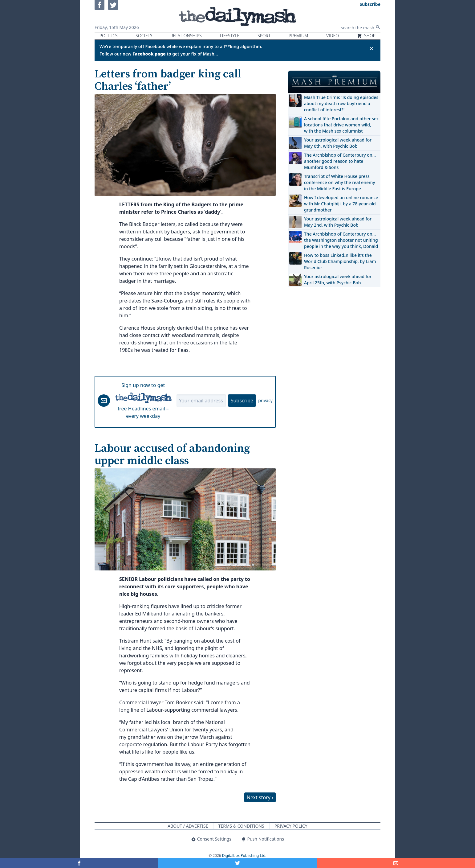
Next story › (260, 797)
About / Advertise (188, 826)
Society (144, 36)
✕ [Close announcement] (371, 48)
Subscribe (242, 401)
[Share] (396, 863)
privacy (265, 400)
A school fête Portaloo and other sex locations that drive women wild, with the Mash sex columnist (341, 125)
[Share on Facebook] (79, 863)
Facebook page (149, 54)
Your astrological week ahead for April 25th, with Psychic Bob (338, 280)
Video (333, 36)
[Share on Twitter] (237, 863)
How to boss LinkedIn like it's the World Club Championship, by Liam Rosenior (340, 261)
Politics (109, 36)
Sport (264, 36)
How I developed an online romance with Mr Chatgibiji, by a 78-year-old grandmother (341, 204)
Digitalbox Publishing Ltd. (244, 856)
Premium (298, 36)
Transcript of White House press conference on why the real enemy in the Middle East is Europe (340, 182)
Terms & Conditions (241, 826)
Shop (366, 36)
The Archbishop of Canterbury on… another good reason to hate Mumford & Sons (340, 161)
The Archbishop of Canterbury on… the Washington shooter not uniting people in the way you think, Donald (341, 240)
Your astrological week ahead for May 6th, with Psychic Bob (338, 143)
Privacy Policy (291, 826)
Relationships (186, 36)
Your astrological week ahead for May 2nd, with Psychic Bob (338, 222)
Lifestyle (229, 36)
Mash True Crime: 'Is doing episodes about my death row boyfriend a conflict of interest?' (341, 103)
